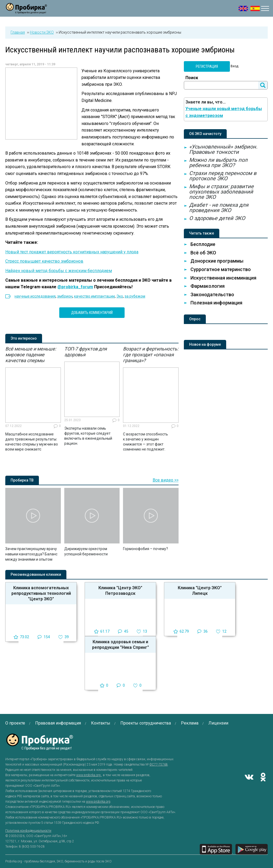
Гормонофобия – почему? (145, 549)
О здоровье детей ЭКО (217, 218)
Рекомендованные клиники (36, 574)
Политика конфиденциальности (28, 831)
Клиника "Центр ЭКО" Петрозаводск (120, 591)
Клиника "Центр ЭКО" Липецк (200, 591)
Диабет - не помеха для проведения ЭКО (219, 208)
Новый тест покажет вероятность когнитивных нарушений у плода (72, 252)
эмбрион (65, 296)
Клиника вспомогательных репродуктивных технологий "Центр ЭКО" (41, 593)
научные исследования (35, 296)
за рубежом (135, 296)
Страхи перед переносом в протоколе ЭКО (223, 176)
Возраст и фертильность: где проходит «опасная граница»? (151, 355)
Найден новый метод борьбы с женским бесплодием (59, 271)
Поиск (192, 78)
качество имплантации (94, 296)
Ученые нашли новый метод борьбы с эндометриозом (224, 112)
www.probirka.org (89, 775)
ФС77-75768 (159, 764)
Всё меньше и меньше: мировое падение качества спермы (31, 355)
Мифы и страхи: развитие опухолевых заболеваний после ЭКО (221, 192)
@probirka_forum (75, 287)
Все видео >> (166, 480)
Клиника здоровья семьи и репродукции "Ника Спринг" (120, 645)
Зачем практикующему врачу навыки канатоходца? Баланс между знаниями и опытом (31, 554)
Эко (120, 296)
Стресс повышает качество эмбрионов (44, 261)
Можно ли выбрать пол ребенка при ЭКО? (218, 163)
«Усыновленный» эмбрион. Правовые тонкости (223, 149)
